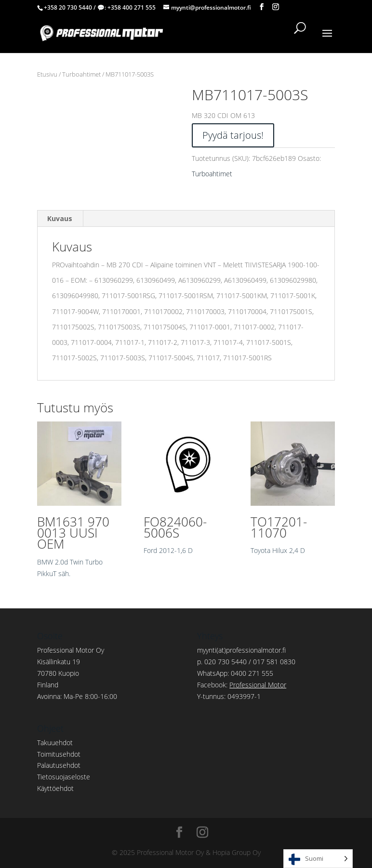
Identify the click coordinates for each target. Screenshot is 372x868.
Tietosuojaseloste (64, 777)
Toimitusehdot (59, 754)
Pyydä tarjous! (233, 135)
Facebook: (242, 685)
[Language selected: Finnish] (318, 859)
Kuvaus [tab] (60, 218)
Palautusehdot (59, 765)
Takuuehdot (55, 743)
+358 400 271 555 (132, 7)
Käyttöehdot (55, 788)
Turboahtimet (81, 74)
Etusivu (47, 74)
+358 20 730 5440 (68, 7)
